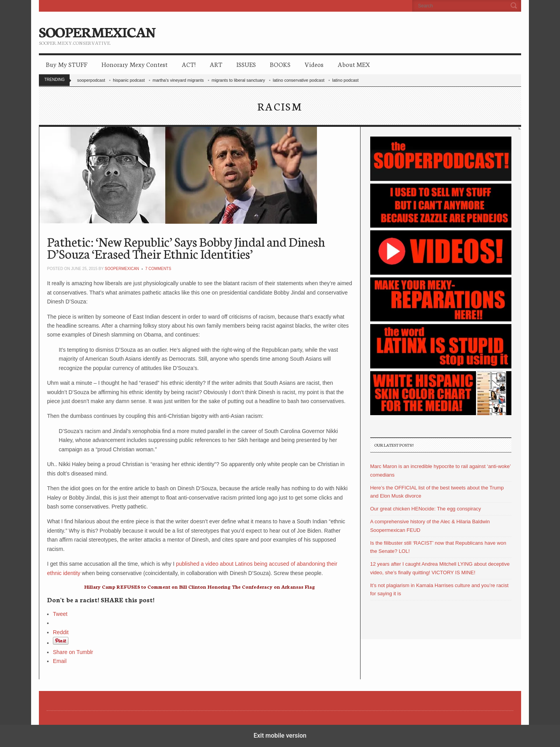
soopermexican (122, 269)
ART (216, 64)
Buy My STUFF (67, 64)
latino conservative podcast (299, 80)
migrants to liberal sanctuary (238, 80)
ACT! (189, 64)
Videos (314, 64)
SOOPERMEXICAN (97, 31)
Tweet (60, 614)
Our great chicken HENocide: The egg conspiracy (426, 509)
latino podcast (345, 80)
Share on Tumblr (73, 652)
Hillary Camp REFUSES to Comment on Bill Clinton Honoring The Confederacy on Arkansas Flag (199, 587)
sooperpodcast (91, 80)
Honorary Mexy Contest (135, 64)
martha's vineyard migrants (178, 80)
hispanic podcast (129, 80)
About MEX (354, 64)
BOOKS (280, 64)
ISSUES (246, 64)
